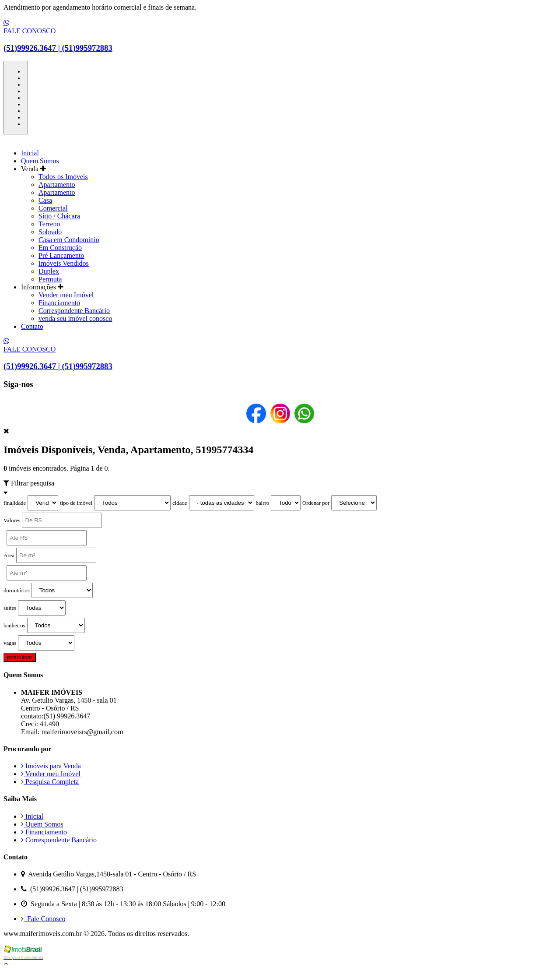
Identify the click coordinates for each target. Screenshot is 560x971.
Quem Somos (40, 161)
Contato (32, 326)
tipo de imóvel (76, 503)
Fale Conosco (43, 919)
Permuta (50, 279)
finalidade (15, 503)
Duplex (49, 271)
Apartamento (57, 185)
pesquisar (20, 657)
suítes (10, 608)
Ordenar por (316, 503)
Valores (12, 521)
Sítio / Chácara (59, 216)
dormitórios (17, 591)
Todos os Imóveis (63, 177)
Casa (45, 200)
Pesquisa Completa (50, 782)
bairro (263, 503)
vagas (10, 643)
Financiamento (59, 303)
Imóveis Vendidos (64, 263)
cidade (180, 503)
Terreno (49, 224)
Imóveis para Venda (51, 766)
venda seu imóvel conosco (75, 318)
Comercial (53, 208)
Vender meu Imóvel (66, 295)
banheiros (14, 626)
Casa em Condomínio (69, 240)
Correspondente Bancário (74, 311)
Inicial (30, 153)
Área (9, 556)
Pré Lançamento (61, 255)
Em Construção (60, 248)
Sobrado (50, 232)
